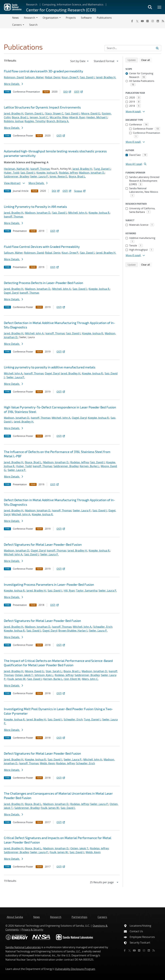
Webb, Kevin (47, 763)
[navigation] (80, 61)
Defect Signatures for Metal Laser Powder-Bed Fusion (43, 544)
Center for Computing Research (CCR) (61, 10)
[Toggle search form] (150, 7)
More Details (13, 84)
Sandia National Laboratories (23, 947)
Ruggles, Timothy (35, 121)
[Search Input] (133, 48)
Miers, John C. (90, 679)
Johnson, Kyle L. (44, 675)
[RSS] (154, 950)
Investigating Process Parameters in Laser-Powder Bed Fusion (49, 584)
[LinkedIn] (158, 21)
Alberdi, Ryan (77, 117)
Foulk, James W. (17, 679)
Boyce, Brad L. (20, 117)
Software (86, 18)
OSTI (79, 92)
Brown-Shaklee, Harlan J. (73, 631)
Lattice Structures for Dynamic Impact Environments (42, 107)
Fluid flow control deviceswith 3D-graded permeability (43, 71)
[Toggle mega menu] (160, 7)
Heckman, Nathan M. (16, 169)
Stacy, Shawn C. (55, 113)
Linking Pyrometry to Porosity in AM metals (35, 207)
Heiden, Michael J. (97, 117)
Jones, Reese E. (59, 176)
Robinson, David (14, 77)
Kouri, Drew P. (70, 77)
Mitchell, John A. (78, 213)
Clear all (147, 60)
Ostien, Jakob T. (24, 675)
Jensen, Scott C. (39, 117)
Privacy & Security (32, 930)
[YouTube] (142, 21)
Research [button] (30, 18)
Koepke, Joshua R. (47, 173)
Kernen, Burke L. (90, 466)
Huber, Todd (11, 173)
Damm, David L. (35, 113)
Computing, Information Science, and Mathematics (73, 5)
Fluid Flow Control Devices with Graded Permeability (42, 247)
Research (32, 5)
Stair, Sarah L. (54, 671)
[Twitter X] (137, 21)
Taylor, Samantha (87, 591)
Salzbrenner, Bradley (16, 176)
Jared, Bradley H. (106, 77)
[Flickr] (148, 21)
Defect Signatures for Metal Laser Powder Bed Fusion (42, 621)
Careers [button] (17, 25)
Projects (71, 18)
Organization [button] (50, 18)
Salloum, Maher (34, 77)
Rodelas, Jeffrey (68, 173)
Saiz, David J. (87, 77)
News (15, 18)
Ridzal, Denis (53, 77)
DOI (67, 92)
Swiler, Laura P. (39, 176)
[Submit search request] (157, 48)
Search (33, 25)
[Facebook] (132, 21)
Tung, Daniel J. (102, 169)
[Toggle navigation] (6, 21)
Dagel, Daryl (11, 293)
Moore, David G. (91, 113)
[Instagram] (153, 21)
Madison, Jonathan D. (92, 173)
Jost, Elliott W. (73, 679)
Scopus (80, 191)
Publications (104, 18)
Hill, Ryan (69, 591)
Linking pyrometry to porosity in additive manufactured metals (50, 367)
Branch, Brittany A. (58, 121)
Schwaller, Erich (103, 627)
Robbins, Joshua (14, 121)
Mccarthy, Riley (59, 117)
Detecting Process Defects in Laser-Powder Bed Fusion (43, 283)
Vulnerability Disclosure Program (75, 969)
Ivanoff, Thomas (40, 169)
